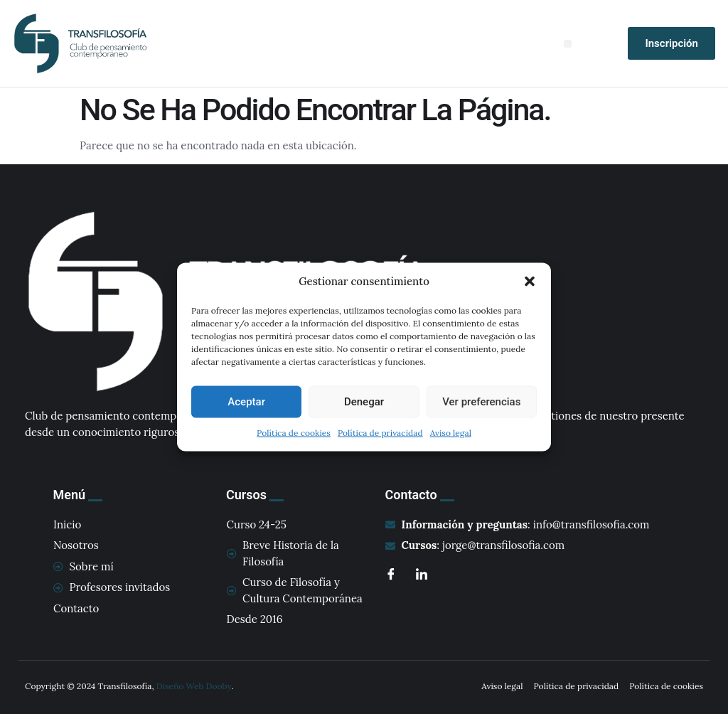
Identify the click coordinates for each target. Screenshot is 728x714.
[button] (530, 282)
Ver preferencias (481, 402)
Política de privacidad (380, 432)
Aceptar (246, 402)
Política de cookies (294, 432)
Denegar (364, 402)
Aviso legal (451, 432)
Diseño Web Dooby (194, 686)
